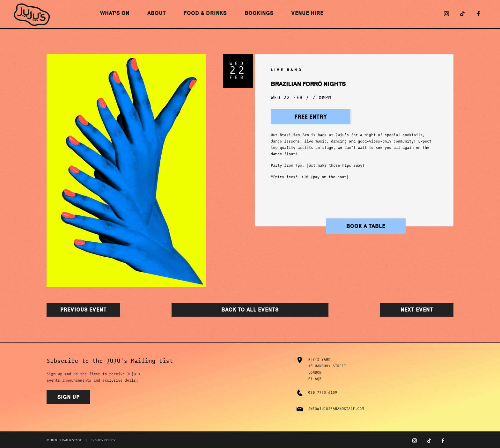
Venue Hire (307, 13)
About (157, 13)
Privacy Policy (103, 440)
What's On (115, 13)
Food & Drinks (205, 13)
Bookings (259, 13)
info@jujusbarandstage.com (336, 409)
